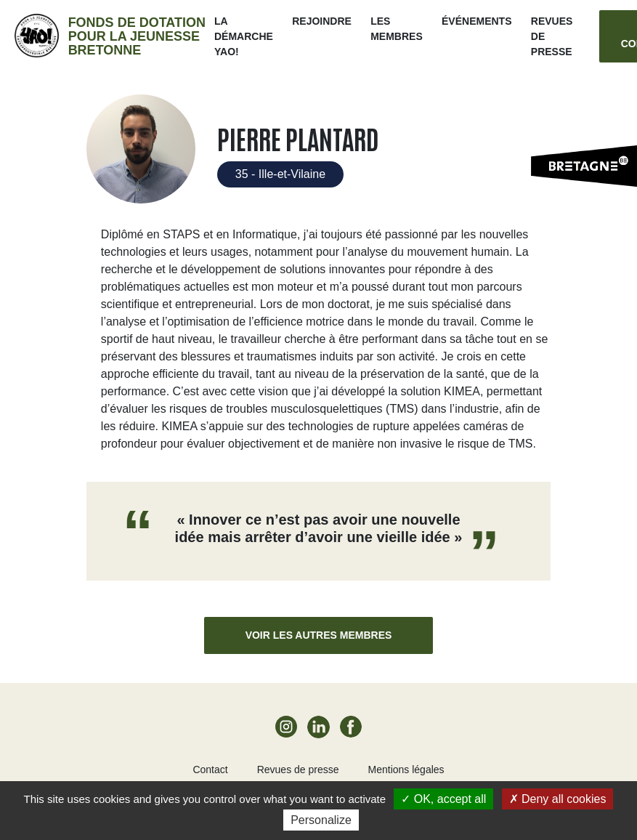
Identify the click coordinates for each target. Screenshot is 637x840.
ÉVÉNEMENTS (476, 21)
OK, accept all (443, 799)
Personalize (321, 820)
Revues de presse (298, 770)
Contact (210, 770)
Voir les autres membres (319, 635)
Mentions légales (406, 770)
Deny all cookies (558, 799)
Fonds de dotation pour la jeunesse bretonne (137, 36)
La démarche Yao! (244, 36)
